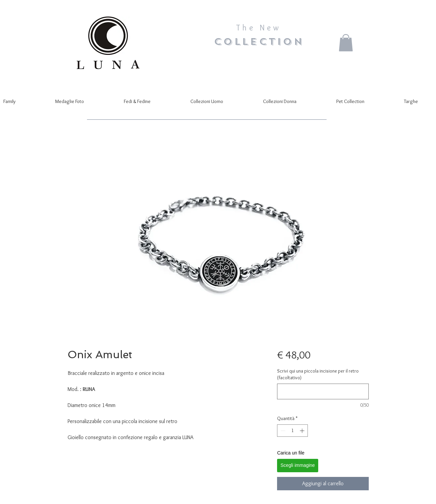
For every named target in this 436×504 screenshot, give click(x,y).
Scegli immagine (298, 465)
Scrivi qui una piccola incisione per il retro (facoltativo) (318, 374)
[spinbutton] (292, 431)
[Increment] (303, 431)
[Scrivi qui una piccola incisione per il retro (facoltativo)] (323, 391)
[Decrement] (282, 431)
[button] (346, 43)
